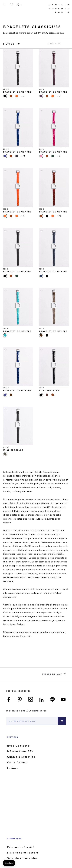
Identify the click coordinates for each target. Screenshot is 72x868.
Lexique (13, 768)
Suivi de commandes (22, 858)
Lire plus (60, 33)
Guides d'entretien (21, 757)
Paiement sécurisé (21, 847)
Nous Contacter (19, 746)
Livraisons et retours (23, 853)
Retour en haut (54, 674)
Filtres (9, 44)
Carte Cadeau (17, 762)
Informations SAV (20, 751)
